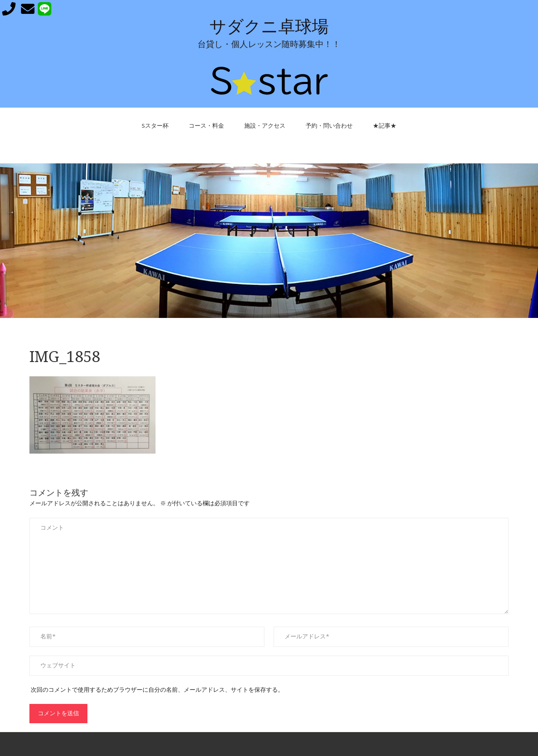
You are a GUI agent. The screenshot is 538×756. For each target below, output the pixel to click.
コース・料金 (206, 126)
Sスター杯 (155, 126)
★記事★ (385, 126)
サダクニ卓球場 (269, 27)
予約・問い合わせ (329, 126)
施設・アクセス (265, 126)
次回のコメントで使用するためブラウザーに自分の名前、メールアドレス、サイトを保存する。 (157, 690)
